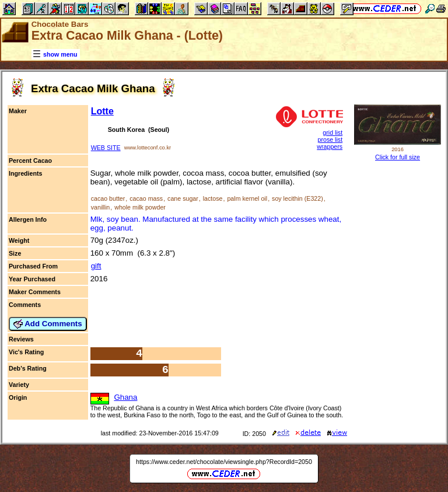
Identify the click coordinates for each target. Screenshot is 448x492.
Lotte (102, 111)
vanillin (101, 207)
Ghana (125, 397)
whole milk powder (140, 207)
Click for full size (398, 157)
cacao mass (146, 198)
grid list (332, 132)
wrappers (330, 146)
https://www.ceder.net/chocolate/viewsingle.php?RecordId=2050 (224, 462)
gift (96, 266)
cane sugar (183, 198)
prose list (330, 139)
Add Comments (48, 324)
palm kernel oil (247, 198)
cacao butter (108, 198)
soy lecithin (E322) (297, 198)
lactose (213, 198)
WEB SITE (106, 148)
